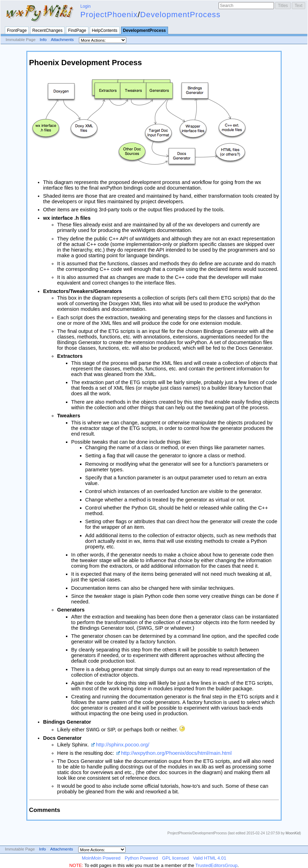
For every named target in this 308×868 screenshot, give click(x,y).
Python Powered (141, 858)
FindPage (77, 30)
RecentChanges (47, 30)
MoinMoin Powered (101, 858)
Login (85, 6)
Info (43, 39)
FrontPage (17, 30)
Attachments (62, 39)
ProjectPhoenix (109, 15)
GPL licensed (175, 858)
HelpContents (105, 30)
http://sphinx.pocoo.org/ (122, 745)
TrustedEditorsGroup (216, 865)
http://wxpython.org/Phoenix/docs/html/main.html (176, 753)
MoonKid (293, 833)
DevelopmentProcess (180, 15)
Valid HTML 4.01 (210, 858)
